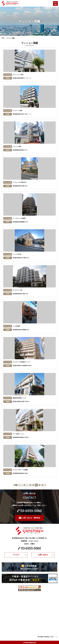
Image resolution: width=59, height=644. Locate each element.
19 (30, 485)
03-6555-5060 (31, 511)
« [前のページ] (19, 485)
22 (39, 485)
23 (43, 485)
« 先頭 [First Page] (15, 485)
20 (33, 485)
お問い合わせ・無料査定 (31, 518)
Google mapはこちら (46, 637)
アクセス (16, 555)
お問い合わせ (43, 555)
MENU (55, 3)
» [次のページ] (45, 485)
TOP (3, 38)
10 (25, 485)
